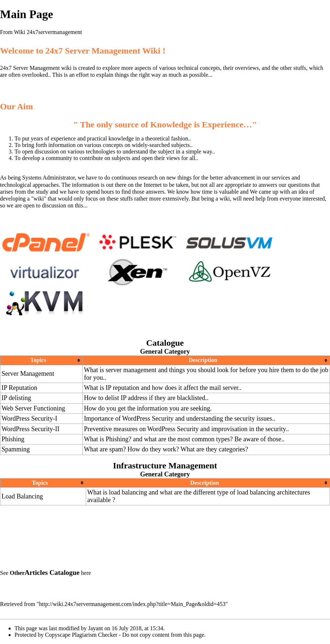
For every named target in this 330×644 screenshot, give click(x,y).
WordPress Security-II (30, 429)
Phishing (13, 439)
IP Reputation (19, 388)
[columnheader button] (42, 360)
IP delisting (16, 398)
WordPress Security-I (29, 418)
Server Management (28, 374)
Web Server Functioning (33, 408)
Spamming (16, 449)
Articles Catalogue (52, 573)
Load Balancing (22, 496)
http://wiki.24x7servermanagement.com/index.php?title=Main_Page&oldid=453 (132, 604)
